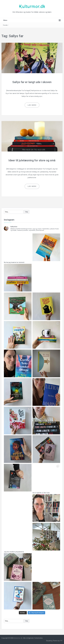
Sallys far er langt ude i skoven (32, 82)
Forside (5, 25)
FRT (61, 641)
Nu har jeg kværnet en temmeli (18, 275)
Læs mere (32, 105)
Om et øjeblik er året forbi (46, 505)
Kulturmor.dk (32, 6)
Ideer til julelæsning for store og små (32, 160)
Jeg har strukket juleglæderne (18, 564)
